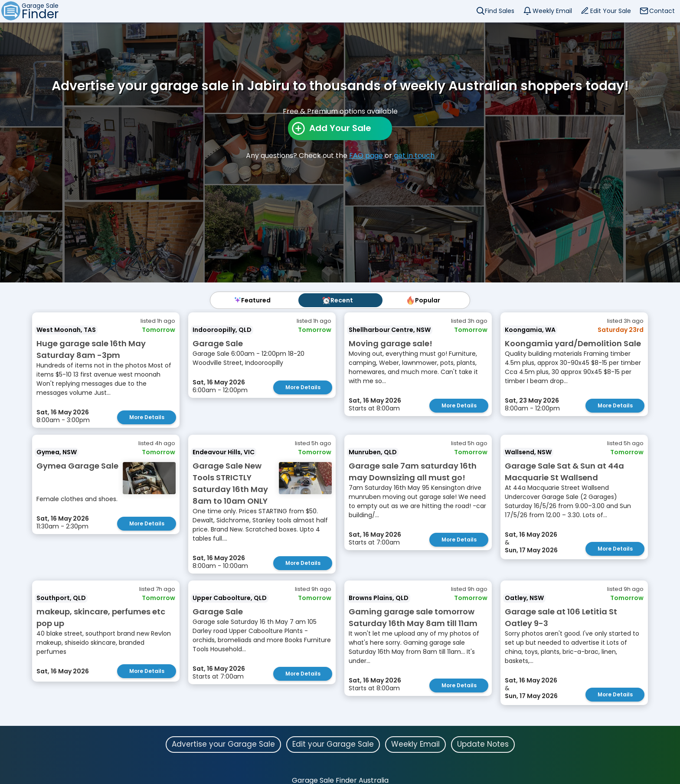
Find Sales (500, 11)
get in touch (414, 156)
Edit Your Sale (611, 11)
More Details (147, 417)
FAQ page (366, 156)
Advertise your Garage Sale (223, 744)
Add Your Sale (340, 128)
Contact (662, 11)
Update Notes (483, 744)
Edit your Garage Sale (333, 744)
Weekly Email (552, 11)
